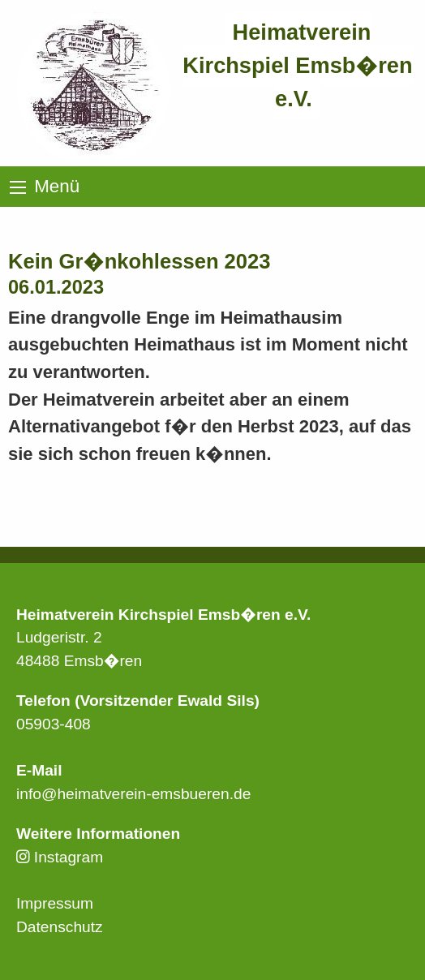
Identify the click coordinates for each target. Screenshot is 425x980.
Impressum (55, 903)
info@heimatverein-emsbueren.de (133, 794)
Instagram (60, 857)
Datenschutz (60, 927)
